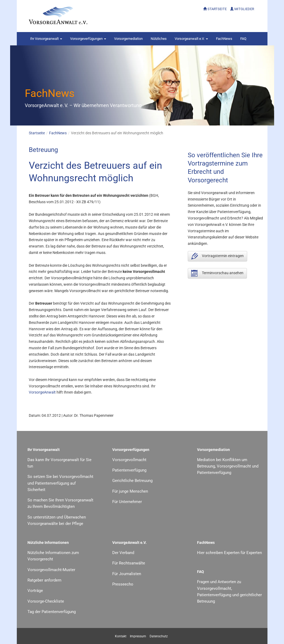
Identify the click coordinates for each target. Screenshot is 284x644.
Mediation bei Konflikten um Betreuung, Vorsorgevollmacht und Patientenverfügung (228, 466)
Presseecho (123, 584)
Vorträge (35, 591)
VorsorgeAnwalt (42, 392)
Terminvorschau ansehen (217, 273)
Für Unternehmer (127, 502)
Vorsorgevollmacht (129, 460)
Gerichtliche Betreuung (132, 481)
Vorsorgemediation (128, 39)
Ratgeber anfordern (44, 580)
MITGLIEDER (244, 9)
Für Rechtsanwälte (129, 563)
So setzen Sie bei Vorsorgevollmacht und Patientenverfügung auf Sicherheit (60, 483)
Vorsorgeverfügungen (88, 39)
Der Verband (123, 553)
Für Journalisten (127, 574)
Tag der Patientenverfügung (52, 612)
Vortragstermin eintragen (217, 256)
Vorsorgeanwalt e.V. (191, 39)
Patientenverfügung (129, 470)
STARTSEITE (217, 9)
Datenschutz (159, 636)
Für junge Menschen (130, 491)
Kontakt (121, 636)
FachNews (224, 39)
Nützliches (159, 39)
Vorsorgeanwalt (46, 39)
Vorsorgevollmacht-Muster (51, 570)
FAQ (243, 39)
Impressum (138, 636)
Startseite (37, 133)
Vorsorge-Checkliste (46, 601)
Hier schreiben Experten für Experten (229, 553)
